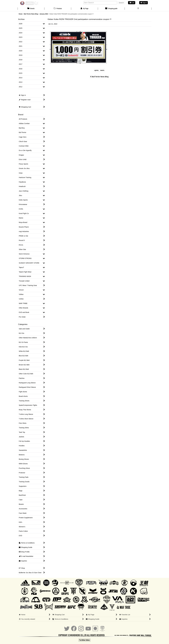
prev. (96, 70)
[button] (138, 9)
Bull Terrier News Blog (99, 77)
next (102, 70)
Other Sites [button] (85, 640)
